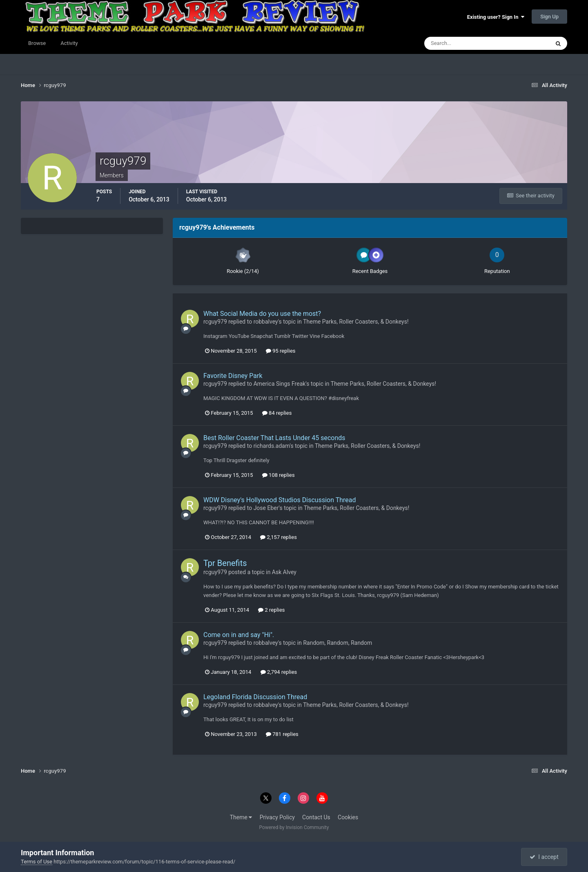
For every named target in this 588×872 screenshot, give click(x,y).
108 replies (278, 475)
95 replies (281, 351)
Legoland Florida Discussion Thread (255, 697)
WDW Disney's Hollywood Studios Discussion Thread (280, 500)
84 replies (277, 413)
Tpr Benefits (225, 563)
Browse (37, 43)
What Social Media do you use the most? (262, 314)
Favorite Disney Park (233, 376)
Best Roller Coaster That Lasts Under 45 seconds (274, 438)
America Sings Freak (280, 384)
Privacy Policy (277, 817)
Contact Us (316, 817)
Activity (69, 43)
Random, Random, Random (337, 643)
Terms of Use (37, 862)
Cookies (348, 817)
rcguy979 (215, 322)
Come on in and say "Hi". (239, 635)
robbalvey (266, 322)
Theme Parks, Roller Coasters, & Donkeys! (356, 322)
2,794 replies (279, 672)
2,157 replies (278, 537)
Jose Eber (266, 508)
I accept (544, 857)
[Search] (462, 43)
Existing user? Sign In (496, 17)
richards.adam (272, 446)
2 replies (271, 610)
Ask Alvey (284, 572)
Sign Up (549, 17)
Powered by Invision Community (294, 827)
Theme (241, 817)
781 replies (282, 734)
